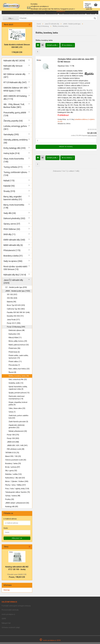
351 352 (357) (12, 296)
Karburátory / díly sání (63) (15, 480)
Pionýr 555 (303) (13, 440)
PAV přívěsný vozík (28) (16, 451)
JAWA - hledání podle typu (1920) (18, 293)
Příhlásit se (17, 540)
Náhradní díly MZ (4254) (14, 62)
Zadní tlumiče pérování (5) (18, 423)
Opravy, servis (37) (12, 226)
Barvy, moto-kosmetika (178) (14, 208)
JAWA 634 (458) (13, 444)
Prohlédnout (63, 117)
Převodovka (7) (14, 367)
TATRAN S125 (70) (12, 454)
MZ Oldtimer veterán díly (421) (14, 77)
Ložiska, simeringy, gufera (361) (15, 129)
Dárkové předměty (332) (14, 220)
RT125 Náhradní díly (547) (15, 84)
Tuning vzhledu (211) (13, 169)
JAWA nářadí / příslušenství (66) (17, 505)
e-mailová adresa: (10, 521)
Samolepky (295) (11, 136)
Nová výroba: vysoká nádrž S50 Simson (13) (15, 270)
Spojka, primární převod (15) (19, 395)
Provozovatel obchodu (10, 612)
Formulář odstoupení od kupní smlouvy (16, 608)
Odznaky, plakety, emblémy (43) (16, 143)
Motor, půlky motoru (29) (18, 343)
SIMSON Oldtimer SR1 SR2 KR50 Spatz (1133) (15, 91)
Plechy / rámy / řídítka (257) (15, 487)
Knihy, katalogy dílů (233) (15, 150)
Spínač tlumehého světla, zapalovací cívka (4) (18, 390)
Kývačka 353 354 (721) (15, 318)
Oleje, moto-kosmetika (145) (14, 162)
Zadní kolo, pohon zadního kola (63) (19, 419)
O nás (93, 15)
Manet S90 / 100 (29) (13, 458)
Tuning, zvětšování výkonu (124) (15, 176)
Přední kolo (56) (14, 350)
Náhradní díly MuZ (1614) (15, 276)
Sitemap (7, 592)
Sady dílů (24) (10, 215)
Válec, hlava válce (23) (17, 410)
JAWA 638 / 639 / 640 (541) (17, 447)
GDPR (4, 620)
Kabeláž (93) (9, 188)
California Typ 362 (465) (16, 311)
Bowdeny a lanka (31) (13, 258)
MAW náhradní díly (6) (13, 247)
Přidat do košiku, (66, 149)
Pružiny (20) (10, 501)
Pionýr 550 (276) (13, 437)
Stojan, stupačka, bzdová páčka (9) (18, 405)
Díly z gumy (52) (11, 472)
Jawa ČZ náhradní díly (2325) (13, 283)
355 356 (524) (12, 300)
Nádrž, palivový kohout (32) (19, 347)
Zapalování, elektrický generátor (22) (17, 428)
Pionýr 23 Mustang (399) (16, 329)
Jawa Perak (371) (13, 321)
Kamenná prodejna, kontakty (75, 15)
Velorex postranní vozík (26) (16, 462)
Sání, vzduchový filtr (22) (18, 381)
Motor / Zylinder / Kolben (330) (17, 483)
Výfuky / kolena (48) (13, 498)
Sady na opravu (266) (13, 263)
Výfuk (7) (12, 414)
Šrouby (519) (9, 193)
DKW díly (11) (9, 236)
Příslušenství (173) (12, 252)
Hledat (27, 15)
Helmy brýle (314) (12, 155)
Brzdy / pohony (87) (13, 469)
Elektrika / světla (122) (13, 476)
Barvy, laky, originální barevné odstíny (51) (13, 200)
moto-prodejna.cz (8, 616)
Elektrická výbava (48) (17, 332)
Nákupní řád (6, 625)
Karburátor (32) (14, 336)
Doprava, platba (52, 15)
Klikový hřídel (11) (15, 339)
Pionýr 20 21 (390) (14, 325)
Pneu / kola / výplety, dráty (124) (17, 490)
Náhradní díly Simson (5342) (13, 69)
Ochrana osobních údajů (11, 629)
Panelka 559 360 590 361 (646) (18, 314)
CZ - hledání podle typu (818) (16, 289)
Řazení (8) (12, 374)
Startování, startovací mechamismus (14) (17, 399)
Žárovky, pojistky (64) (13, 123)
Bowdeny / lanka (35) (13, 465)
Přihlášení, (37, 15)
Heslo (6, 530)
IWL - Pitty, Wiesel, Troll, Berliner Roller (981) (14, 108)
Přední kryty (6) (14, 354)
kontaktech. (61, 11)
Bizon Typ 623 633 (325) (16, 307)
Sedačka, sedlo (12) (16, 385)
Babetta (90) (12, 304)
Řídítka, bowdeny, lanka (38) (19, 378)
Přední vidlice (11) (15, 363)
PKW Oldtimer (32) (12, 231)
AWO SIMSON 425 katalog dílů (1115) (15, 99)
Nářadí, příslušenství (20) (18, 433)
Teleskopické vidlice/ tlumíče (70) (18, 494)
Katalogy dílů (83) (12, 508)
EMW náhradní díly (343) (14, 242)
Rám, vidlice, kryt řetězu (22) (19, 371)
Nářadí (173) (9, 182)
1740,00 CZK (17, 54)
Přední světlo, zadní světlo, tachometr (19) (19, 358)
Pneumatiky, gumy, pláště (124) (15, 116)
